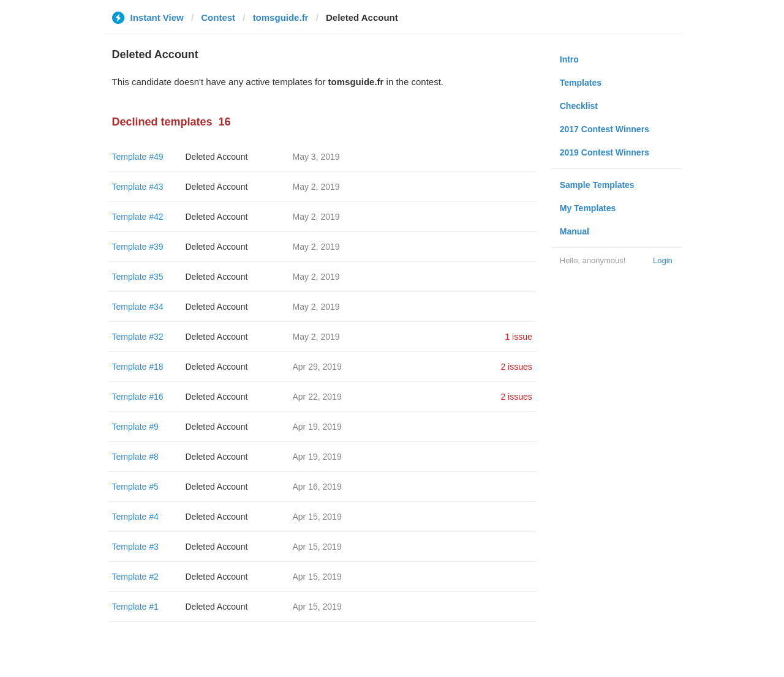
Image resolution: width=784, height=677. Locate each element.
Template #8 (135, 457)
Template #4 (135, 517)
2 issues (516, 367)
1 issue (518, 337)
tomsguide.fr (281, 17)
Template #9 (135, 427)
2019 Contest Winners (605, 152)
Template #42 (138, 217)
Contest (218, 17)
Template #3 (135, 547)
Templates (581, 83)
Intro (569, 59)
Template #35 (138, 277)
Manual (575, 231)
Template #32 (138, 337)
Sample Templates (597, 185)
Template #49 (138, 157)
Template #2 (135, 577)
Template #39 (138, 247)
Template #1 (135, 607)
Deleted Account (217, 157)
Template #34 (138, 307)
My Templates (588, 208)
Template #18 (138, 367)
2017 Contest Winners (605, 129)
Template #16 (138, 397)
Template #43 (138, 187)
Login (663, 260)
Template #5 (135, 487)
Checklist (579, 106)
